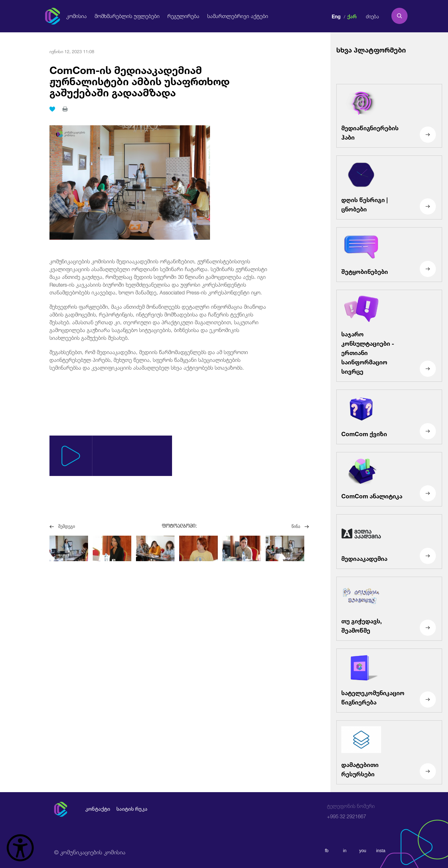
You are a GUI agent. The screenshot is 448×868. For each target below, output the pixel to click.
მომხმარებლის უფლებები (127, 16)
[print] (65, 109)
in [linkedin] (345, 851)
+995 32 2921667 (351, 811)
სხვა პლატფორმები (371, 49)
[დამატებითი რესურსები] (389, 752)
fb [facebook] (327, 851)
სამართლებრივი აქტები (238, 16)
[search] (399, 16)
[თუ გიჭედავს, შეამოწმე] (389, 609)
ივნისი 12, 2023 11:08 (72, 51)
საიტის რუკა (132, 809)
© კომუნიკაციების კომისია (90, 852)
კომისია (77, 16)
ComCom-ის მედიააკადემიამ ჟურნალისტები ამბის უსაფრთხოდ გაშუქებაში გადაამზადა (140, 80)
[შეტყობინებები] (389, 255)
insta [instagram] (381, 851)
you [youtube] (363, 851)
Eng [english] (336, 16)
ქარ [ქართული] (352, 16)
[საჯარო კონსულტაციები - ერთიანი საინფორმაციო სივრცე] (389, 336)
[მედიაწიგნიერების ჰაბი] (389, 116)
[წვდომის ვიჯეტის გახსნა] (20, 848)
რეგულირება (183, 16)
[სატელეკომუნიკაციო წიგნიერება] (389, 681)
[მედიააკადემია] (389, 542)
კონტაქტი (98, 809)
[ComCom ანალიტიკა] (389, 479)
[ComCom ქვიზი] (389, 417)
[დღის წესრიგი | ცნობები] (389, 187)
